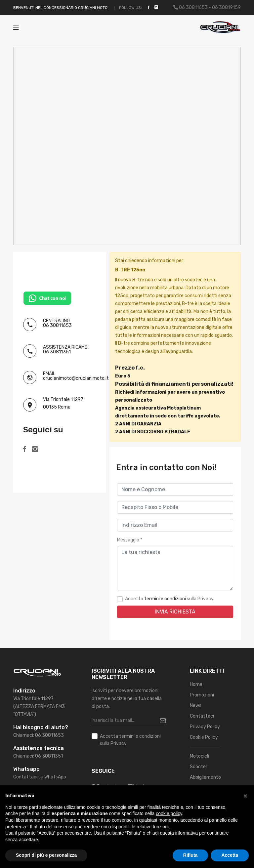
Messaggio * (130, 540)
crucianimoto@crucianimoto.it (76, 378)
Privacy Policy (205, 727)
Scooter (199, 767)
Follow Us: (130, 8)
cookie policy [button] (169, 813)
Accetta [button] (230, 855)
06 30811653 (57, 325)
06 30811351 (57, 352)
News (196, 706)
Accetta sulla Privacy (130, 739)
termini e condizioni (165, 599)
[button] (245, 796)
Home (196, 684)
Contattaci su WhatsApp (40, 777)
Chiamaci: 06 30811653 (39, 735)
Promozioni (202, 695)
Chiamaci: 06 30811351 (38, 756)
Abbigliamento (205, 777)
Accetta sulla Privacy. (170, 599)
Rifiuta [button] (190, 855)
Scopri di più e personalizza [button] (46, 855)
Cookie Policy (204, 737)
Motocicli (199, 756)
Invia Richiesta (175, 612)
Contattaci (202, 716)
